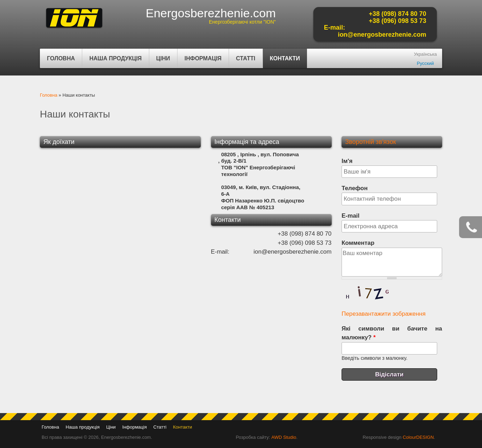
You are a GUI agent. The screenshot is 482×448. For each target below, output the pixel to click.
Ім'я (347, 161)
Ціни (163, 58)
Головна (61, 58)
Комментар (358, 243)
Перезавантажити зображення (384, 314)
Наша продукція (115, 62)
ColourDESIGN (418, 437)
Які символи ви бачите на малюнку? (392, 333)
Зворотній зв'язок (370, 142)
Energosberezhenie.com (211, 13)
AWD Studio (284, 437)
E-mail (351, 216)
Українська (425, 54)
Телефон (355, 188)
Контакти (285, 58)
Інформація (202, 62)
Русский (425, 63)
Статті (246, 58)
